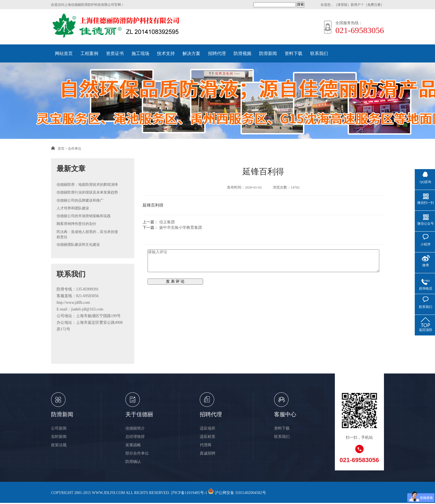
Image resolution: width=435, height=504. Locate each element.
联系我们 (319, 53)
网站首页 (64, 53)
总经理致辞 (135, 437)
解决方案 (191, 53)
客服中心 (285, 414)
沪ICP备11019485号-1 (189, 493)
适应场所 (208, 428)
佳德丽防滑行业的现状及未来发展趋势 (87, 192)
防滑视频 (242, 53)
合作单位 (75, 149)
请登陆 (342, 5)
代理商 (206, 445)
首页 (61, 149)
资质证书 (115, 53)
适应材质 (208, 437)
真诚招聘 (208, 453)
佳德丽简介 (135, 428)
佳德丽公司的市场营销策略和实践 (84, 216)
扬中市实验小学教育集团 (181, 228)
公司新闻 (59, 428)
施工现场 (140, 53)
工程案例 (89, 53)
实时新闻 (59, 437)
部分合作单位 (137, 453)
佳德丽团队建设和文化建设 (78, 245)
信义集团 (167, 222)
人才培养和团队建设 (73, 208)
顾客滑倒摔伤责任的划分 (76, 224)
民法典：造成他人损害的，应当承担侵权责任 (87, 235)
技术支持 (166, 53)
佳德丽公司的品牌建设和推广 (80, 200)
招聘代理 (217, 53)
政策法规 (59, 445)
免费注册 (374, 5)
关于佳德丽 (139, 414)
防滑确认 (133, 462)
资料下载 (294, 53)
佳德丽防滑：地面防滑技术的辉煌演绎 (87, 185)
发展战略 (133, 445)
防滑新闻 (268, 53)
